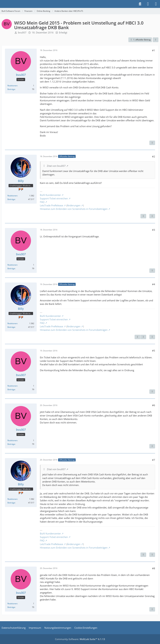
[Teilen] (156, 40)
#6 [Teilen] (154, 405)
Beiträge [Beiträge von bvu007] (11, 89)
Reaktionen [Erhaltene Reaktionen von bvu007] (12, 86)
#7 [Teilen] (154, 460)
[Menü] (156, 4)
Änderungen (74, 205)
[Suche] (140, 4)
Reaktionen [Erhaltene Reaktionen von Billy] (12, 196)
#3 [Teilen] (154, 230)
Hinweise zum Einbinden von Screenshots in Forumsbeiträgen (74, 209)
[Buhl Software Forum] (2, 4)
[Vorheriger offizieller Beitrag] (137, 337)
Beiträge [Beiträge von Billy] (11, 199)
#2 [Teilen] (154, 156)
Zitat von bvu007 (56, 166)
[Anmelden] (148, 4)
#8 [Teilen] (154, 568)
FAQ (42, 202)
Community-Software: (80, 639)
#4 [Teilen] (154, 284)
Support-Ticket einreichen (54, 198)
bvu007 (22, 32)
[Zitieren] (152, 143)
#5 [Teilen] (154, 351)
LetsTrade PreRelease (51, 205)
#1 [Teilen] (154, 50)
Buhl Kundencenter (50, 195)
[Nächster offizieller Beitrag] (143, 216)
